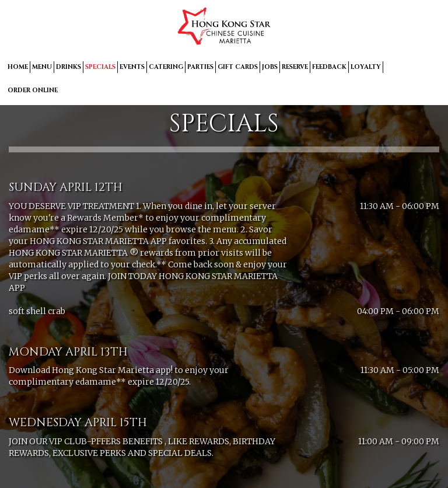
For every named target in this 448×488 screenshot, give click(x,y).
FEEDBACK (329, 67)
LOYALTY (366, 67)
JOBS (270, 67)
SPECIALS (100, 67)
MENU (42, 67)
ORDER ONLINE (33, 90)
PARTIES (200, 67)
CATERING (166, 67)
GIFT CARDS (238, 67)
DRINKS (69, 67)
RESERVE (295, 67)
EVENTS (132, 67)
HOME (18, 67)
